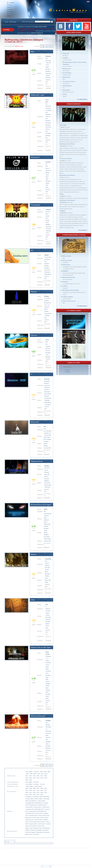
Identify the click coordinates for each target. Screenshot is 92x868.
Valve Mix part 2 (35, 157)
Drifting (46, 266)
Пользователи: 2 (68, 367)
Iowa (47, 131)
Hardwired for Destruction (38, 716)
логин (6, 22)
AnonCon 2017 (44, 818)
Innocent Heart (35, 422)
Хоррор (33, 832)
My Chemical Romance (48, 346)
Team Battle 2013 (39, 809)
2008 (31, 774)
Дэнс (31, 834)
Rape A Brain (48, 394)
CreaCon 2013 (46, 807)
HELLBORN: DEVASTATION (71, 290)
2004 (41, 772)
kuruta (68, 370)
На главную (11, 3)
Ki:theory (47, 472)
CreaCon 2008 (29, 799)
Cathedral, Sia (47, 433)
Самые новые (29, 786)
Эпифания (66, 58)
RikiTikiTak (63, 146)
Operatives (33, 554)
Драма (27, 828)
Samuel (62, 127)
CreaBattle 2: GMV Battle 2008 (41, 797)
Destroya (48, 350)
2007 (27, 774)
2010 (39, 774)
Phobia (32, 52)
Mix (47, 58)
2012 (46, 774)
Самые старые (38, 786)
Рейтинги (10, 11)
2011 (42, 774)
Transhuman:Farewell (37, 461)
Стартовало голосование (32, 27)
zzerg (62, 177)
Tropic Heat (34, 335)
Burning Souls (66, 77)
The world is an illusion (69, 81)
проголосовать (22, 29)
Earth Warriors (67, 265)
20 (46, 634)
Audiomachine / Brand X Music (48, 516)
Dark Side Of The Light (69, 277)
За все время (29, 772)
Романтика (34, 830)
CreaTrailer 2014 (30, 813)
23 (46, 194)
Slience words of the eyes (69, 301)
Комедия (36, 828)
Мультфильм (46, 828)
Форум (9, 16)
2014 (30, 776)
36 (46, 363)
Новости (10, 5)
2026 (30, 780)
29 (46, 84)
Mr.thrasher (47, 392)
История (28, 832)
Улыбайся (48, 133)
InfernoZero (63, 213)
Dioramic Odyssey (67, 260)
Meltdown (65, 282)
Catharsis (65, 286)
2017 (42, 776)
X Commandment (35, 205)
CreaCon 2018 (38, 820)
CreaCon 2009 (41, 801)
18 (45, 589)
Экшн (31, 828)
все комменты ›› (83, 230)
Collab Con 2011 (42, 805)
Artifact (33, 600)
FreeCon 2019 (41, 822)
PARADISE (34, 292)
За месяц (36, 772)
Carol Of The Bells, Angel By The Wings (47, 437)
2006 (49, 772)
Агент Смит (66, 54)
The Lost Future (67, 256)
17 (46, 239)
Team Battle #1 (33, 801)
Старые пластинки (68, 297)
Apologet (63, 161)
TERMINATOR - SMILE (38, 95)
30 (44, 543)
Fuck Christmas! (67, 73)
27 (45, 493)
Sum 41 (48, 168)
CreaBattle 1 (29, 797)
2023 (42, 778)
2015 (34, 776)
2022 (38, 778)
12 (46, 144)
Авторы (9, 9)
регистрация (13, 22)
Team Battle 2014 (42, 811)
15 (45, 281)
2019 (27, 778)
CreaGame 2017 (30, 820)
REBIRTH (65, 271)
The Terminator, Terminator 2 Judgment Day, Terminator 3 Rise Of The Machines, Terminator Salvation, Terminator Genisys (48, 116)
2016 (38, 776)
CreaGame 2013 (30, 809)
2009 (35, 774)
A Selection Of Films (48, 609)
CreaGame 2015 (33, 815)
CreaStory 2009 (38, 799)
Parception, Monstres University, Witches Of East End (47, 385)
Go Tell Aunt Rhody (47, 307)
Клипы (9, 7)
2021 (34, 778)
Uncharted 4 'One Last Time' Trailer (40, 647)
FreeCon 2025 (33, 826)
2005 (45, 772)
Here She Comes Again (48, 65)
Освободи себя (67, 68)
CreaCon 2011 (29, 807)
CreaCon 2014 (33, 811)
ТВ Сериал (36, 834)
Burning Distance (67, 86)
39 (46, 754)
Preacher (48, 212)
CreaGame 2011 (33, 805)
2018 (45, 776)
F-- (31, 374)
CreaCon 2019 (33, 822)
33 (46, 705)
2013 (27, 776)
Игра (41, 828)
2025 (27, 780)
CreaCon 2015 (39, 813)
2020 (30, 778)
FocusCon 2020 (33, 824)
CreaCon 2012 (37, 807)
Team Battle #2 (39, 803)
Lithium (47, 576)
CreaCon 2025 (41, 826)
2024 (45, 778)
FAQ (8, 14)
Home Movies (66, 90)
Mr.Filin (68, 372)
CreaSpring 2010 (30, 803)
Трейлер (28, 830)
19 (45, 411)
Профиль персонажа (43, 830)
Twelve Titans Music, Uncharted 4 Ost (48, 669)
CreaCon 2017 (36, 818)
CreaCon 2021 (41, 824)
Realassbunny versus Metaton (67, 144)
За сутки (42, 784)
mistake (65, 94)
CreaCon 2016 (42, 815)
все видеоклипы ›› (82, 99)
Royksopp (48, 61)
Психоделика (39, 832)
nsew (32, 250)
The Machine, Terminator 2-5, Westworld (48, 727)
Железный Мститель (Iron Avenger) (41, 505)
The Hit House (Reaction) (48, 572)
